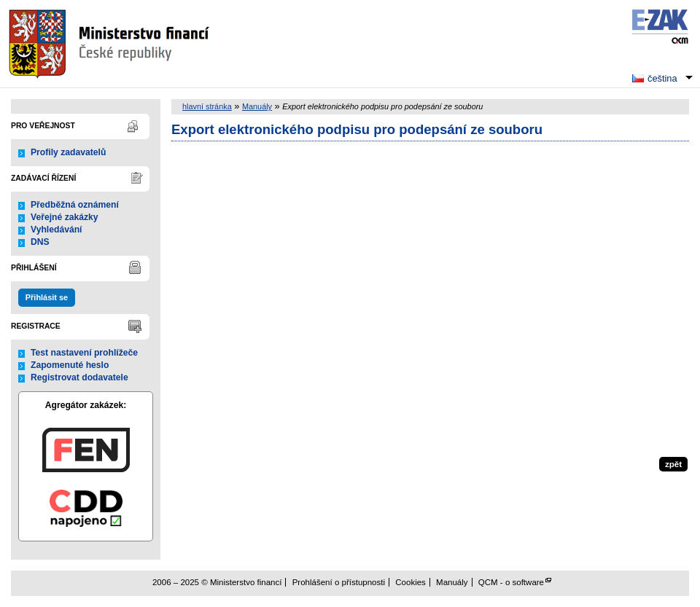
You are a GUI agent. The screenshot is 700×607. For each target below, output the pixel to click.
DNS (40, 242)
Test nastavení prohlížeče (84, 353)
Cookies (411, 582)
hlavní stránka (207, 106)
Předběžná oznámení (75, 205)
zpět (673, 464)
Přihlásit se (47, 297)
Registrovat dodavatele (79, 377)
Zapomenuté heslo (70, 365)
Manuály (257, 106)
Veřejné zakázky (65, 217)
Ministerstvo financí (111, 44)
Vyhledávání (57, 230)
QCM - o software (511, 582)
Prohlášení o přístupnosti (339, 582)
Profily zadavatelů (68, 152)
